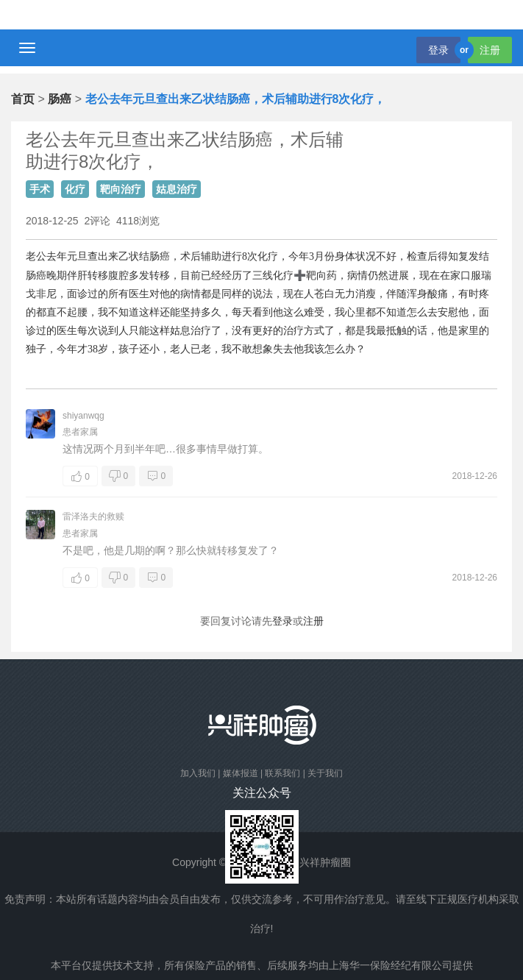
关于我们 (325, 773)
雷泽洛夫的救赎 (93, 516)
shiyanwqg (83, 416)
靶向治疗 (121, 189)
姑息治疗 (177, 189)
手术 (40, 189)
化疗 (75, 189)
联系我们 (282, 773)
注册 (490, 50)
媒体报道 (241, 773)
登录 (438, 50)
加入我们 (198, 773)
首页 (23, 99)
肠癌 (60, 99)
